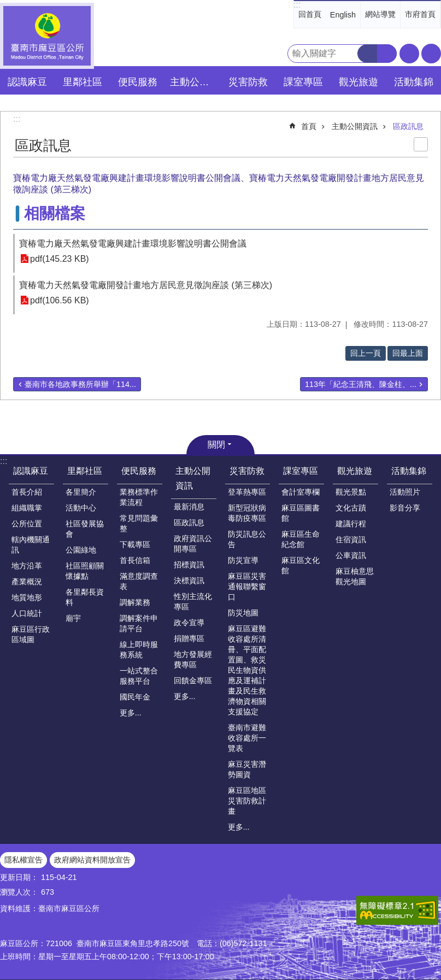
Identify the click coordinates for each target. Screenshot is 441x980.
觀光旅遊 (355, 471)
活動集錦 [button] (414, 82)
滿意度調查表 (139, 581)
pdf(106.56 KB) (60, 300)
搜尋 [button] (367, 54)
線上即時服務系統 (139, 650)
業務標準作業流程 (139, 497)
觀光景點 (351, 492)
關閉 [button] (216, 445)
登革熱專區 (247, 492)
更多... (131, 713)
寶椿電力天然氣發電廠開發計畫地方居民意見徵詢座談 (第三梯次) (146, 285)
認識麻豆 (31, 471)
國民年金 (135, 697)
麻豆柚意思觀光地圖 (355, 576)
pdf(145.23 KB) (60, 259)
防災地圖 (243, 613)
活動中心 (81, 508)
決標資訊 (189, 580)
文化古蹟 (351, 508)
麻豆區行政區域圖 (31, 634)
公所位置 (27, 524)
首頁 (309, 126)
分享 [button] (431, 54)
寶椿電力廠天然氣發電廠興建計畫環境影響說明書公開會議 (133, 243)
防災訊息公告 (247, 539)
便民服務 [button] (138, 82)
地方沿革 (27, 566)
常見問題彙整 (139, 523)
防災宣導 (243, 560)
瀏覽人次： (19, 892)
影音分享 (405, 508)
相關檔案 (55, 213)
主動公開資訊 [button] (195, 82)
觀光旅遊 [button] (358, 82)
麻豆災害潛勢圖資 (247, 769)
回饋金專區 (193, 680)
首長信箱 (135, 560)
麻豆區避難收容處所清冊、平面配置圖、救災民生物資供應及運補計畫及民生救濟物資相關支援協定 (247, 670)
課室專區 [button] (303, 82)
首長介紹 (27, 492)
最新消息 (189, 507)
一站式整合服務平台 (139, 676)
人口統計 (27, 613)
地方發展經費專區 (193, 659)
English (343, 15)
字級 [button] (409, 54)
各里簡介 (81, 492)
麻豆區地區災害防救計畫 (247, 801)
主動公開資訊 (355, 126)
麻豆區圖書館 (301, 513)
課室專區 (301, 471)
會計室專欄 (301, 492)
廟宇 (73, 618)
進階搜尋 (387, 54)
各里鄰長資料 (85, 597)
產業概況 (27, 582)
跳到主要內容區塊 (6, 6)
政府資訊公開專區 (193, 544)
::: (297, 5)
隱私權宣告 (23, 860)
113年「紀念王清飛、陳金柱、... (361, 384)
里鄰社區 (85, 471)
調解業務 (135, 602)
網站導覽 (380, 14)
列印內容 (421, 144)
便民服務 (139, 471)
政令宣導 (189, 623)
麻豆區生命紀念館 (301, 539)
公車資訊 (351, 555)
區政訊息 (408, 126)
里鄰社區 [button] (83, 82)
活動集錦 (409, 471)
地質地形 (27, 597)
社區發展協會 (85, 529)
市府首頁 (420, 14)
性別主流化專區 (193, 602)
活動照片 (405, 492)
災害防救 (247, 471)
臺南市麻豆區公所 (47, 36)
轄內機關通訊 (31, 545)
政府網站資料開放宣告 (92, 860)
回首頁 (310, 14)
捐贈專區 (189, 638)
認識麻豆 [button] (27, 82)
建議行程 (351, 524)
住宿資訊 (351, 539)
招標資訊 (189, 565)
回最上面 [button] (408, 353)
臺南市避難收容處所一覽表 (247, 738)
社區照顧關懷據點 (85, 571)
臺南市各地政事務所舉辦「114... (80, 384)
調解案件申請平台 (139, 623)
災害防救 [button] (248, 82)
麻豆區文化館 (301, 565)
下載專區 (135, 544)
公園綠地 (81, 550)
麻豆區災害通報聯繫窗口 (247, 586)
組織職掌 (27, 508)
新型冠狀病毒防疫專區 (247, 513)
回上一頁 (366, 353)
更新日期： (19, 877)
